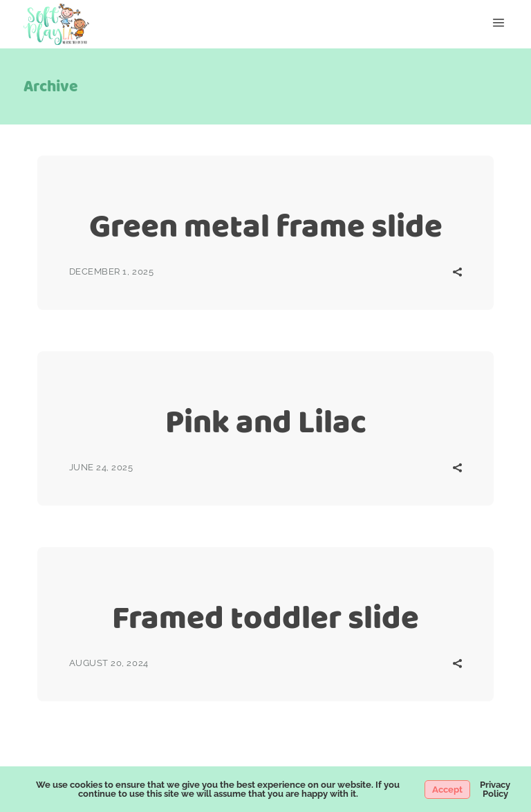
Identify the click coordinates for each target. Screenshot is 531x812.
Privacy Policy (495, 789)
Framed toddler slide (265, 617)
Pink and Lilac (266, 422)
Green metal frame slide (266, 226)
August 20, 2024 (109, 663)
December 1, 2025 (111, 271)
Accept (447, 790)
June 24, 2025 (101, 467)
